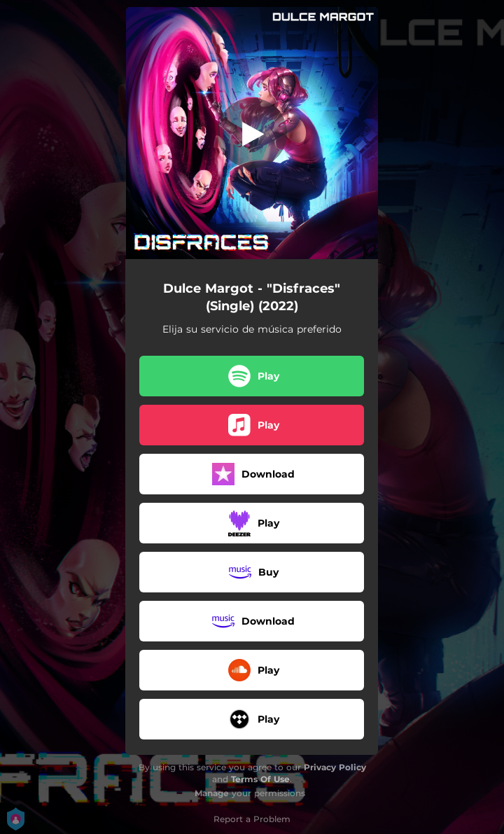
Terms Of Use (260, 779)
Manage (212, 793)
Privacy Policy (335, 767)
